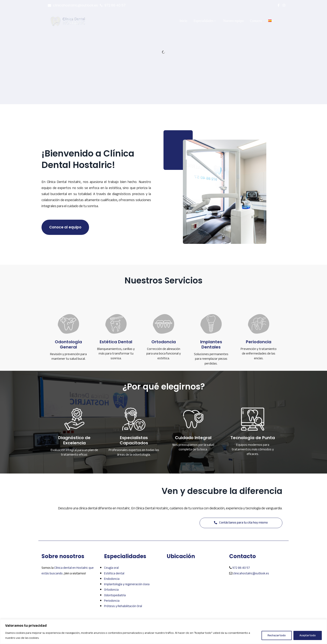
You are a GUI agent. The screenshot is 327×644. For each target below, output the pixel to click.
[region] (163, 632)
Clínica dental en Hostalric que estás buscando (68, 570)
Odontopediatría (115, 595)
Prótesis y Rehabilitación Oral (123, 606)
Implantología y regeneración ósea (127, 584)
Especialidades (205, 21)
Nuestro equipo (233, 21)
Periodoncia (112, 601)
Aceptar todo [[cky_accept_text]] (308, 635)
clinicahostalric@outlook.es (75, 5)
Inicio (183, 21)
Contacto (256, 21)
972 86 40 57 (115, 5)
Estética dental (114, 573)
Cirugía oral (111, 568)
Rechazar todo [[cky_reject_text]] (277, 635)
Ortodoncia (111, 590)
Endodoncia (112, 579)
